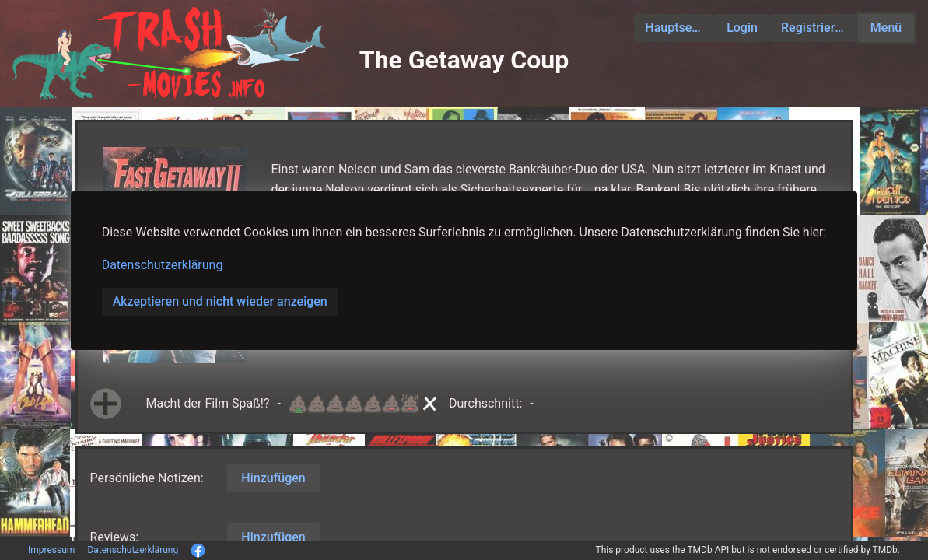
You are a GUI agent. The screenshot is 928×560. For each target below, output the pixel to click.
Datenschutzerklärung (163, 265)
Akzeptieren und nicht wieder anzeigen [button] (220, 301)
